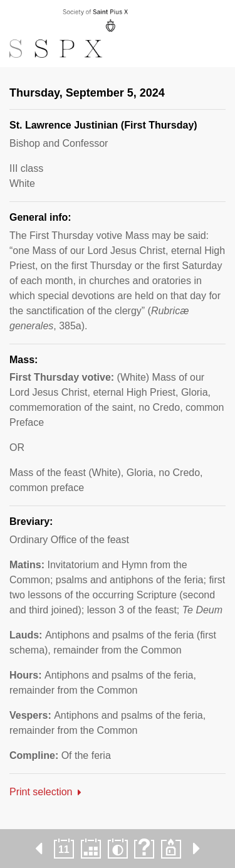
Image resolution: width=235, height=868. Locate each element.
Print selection (41, 792)
